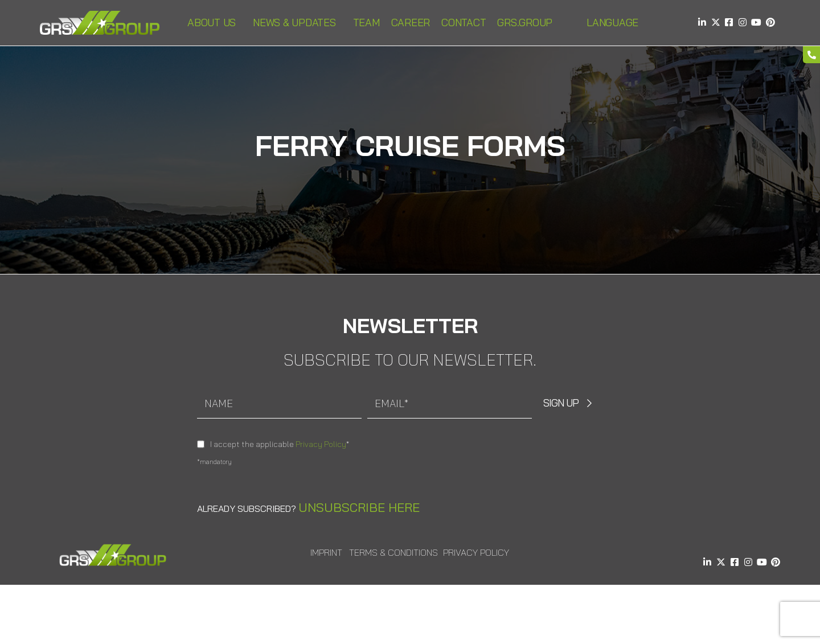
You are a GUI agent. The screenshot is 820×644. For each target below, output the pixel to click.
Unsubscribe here (359, 507)
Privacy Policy (321, 444)
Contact (464, 22)
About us (214, 22)
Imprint (326, 552)
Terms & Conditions (393, 552)
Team (366, 22)
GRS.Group (528, 22)
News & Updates (297, 22)
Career (411, 22)
